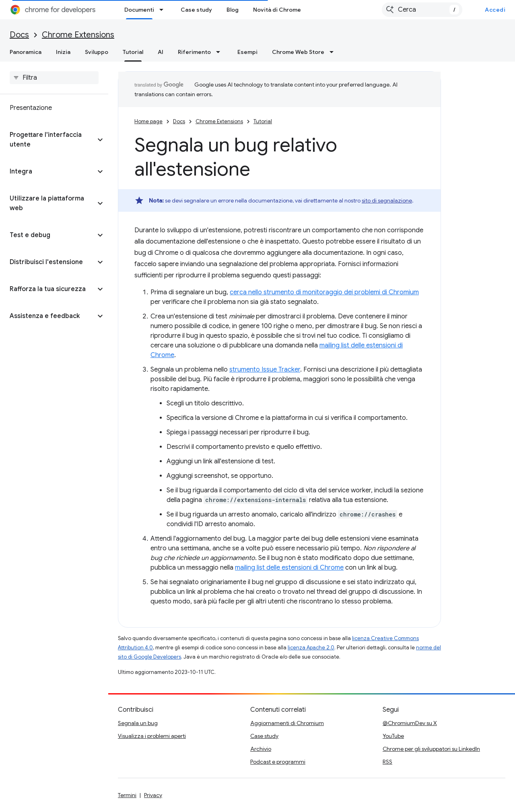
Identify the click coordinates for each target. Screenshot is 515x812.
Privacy (153, 795)
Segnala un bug (138, 723)
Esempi (247, 52)
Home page (148, 121)
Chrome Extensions (78, 35)
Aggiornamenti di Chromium (287, 723)
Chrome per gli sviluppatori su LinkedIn (431, 749)
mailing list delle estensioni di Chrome (289, 568)
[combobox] (422, 10)
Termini (127, 795)
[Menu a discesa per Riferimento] (220, 52)
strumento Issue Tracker (265, 370)
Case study (196, 10)
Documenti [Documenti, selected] (139, 10)
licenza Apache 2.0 (311, 648)
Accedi (495, 10)
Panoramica (26, 52)
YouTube (393, 736)
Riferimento (194, 52)
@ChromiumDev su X (410, 723)
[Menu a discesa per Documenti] (164, 10)
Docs (19, 35)
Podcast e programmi (278, 762)
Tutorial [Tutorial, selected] (133, 52)
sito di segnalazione (387, 200)
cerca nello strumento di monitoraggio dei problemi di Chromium (324, 292)
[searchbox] (54, 78)
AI (161, 52)
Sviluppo (97, 52)
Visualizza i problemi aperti (152, 736)
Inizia (63, 52)
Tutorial (263, 121)
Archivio (261, 749)
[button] (48, 140)
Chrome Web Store (298, 52)
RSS (387, 762)
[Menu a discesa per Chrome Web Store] (334, 52)
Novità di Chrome (277, 10)
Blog (233, 10)
